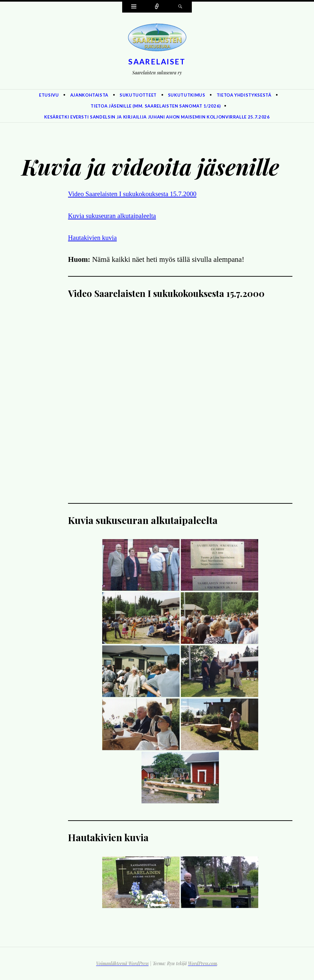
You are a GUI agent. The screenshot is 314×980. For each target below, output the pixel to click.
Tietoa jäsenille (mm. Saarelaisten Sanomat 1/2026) (156, 106)
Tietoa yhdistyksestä (244, 95)
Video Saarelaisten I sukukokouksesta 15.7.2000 (140, 194)
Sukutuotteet (138, 95)
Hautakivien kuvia (95, 238)
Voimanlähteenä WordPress (122, 963)
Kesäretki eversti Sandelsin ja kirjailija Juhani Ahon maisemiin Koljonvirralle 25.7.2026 (157, 117)
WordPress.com (202, 963)
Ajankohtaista (89, 95)
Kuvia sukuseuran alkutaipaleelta (117, 216)
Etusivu (49, 95)
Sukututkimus (187, 95)
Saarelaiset (157, 62)
